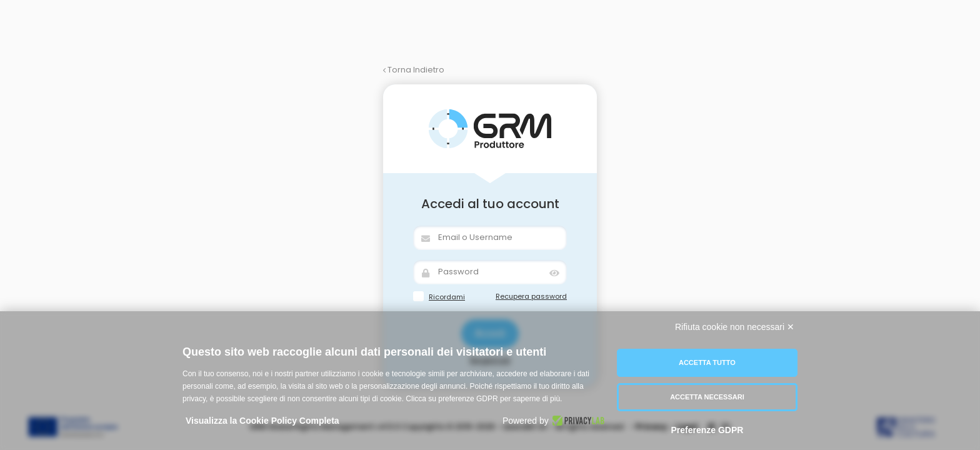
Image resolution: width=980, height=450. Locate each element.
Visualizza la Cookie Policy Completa (262, 421)
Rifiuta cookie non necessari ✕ (735, 327)
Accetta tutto (707, 362)
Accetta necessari (707, 397)
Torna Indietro (414, 70)
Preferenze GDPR (707, 430)
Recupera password (531, 296)
